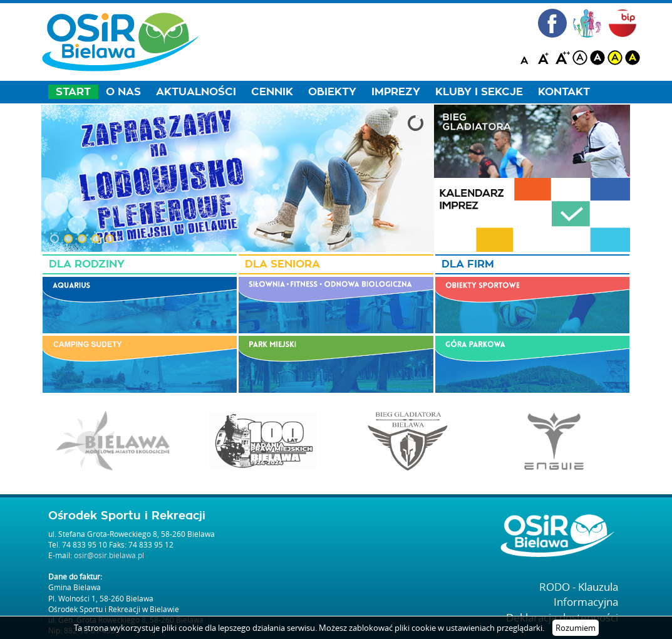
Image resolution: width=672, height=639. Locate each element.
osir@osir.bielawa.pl (109, 555)
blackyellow (633, 58)
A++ (562, 58)
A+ (545, 58)
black (597, 58)
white (580, 58)
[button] (54, 239)
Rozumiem (576, 628)
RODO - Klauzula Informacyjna (579, 594)
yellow (615, 58)
